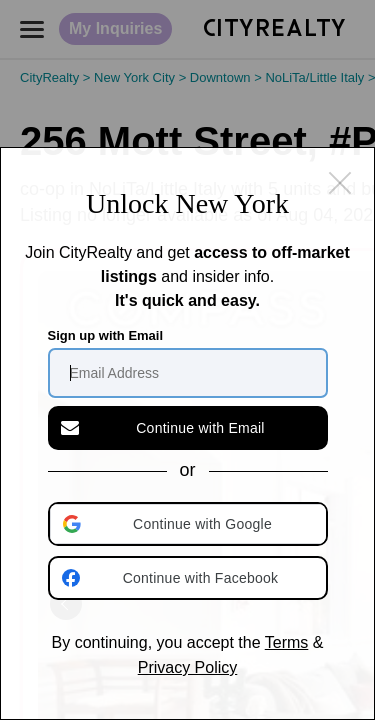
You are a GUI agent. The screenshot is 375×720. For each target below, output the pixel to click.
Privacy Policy (188, 667)
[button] (190, 524)
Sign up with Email (106, 335)
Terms (287, 642)
